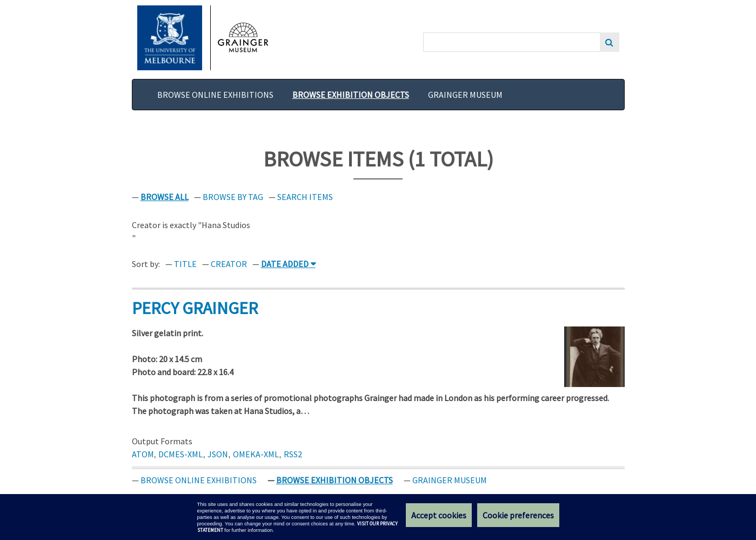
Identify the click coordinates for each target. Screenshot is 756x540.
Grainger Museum (465, 95)
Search (610, 42)
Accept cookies (439, 515)
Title (185, 264)
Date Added (285, 264)
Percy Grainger (195, 308)
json (218, 454)
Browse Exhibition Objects (351, 95)
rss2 (293, 454)
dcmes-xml (180, 454)
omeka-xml (256, 454)
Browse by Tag (233, 197)
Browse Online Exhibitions (215, 95)
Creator (229, 264)
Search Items (305, 197)
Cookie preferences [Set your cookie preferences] (518, 515)
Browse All (165, 197)
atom (143, 454)
